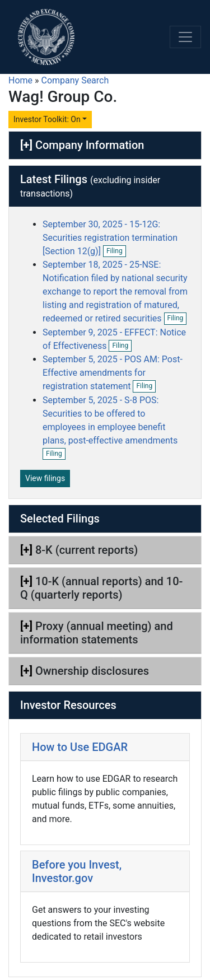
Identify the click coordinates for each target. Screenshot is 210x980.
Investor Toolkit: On (47, 119)
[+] (26, 145)
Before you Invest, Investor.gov (77, 871)
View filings (45, 478)
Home (20, 80)
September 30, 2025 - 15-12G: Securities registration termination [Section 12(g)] (110, 238)
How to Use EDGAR (80, 747)
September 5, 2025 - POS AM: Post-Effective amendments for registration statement (113, 373)
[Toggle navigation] (185, 37)
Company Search (75, 80)
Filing (116, 251)
